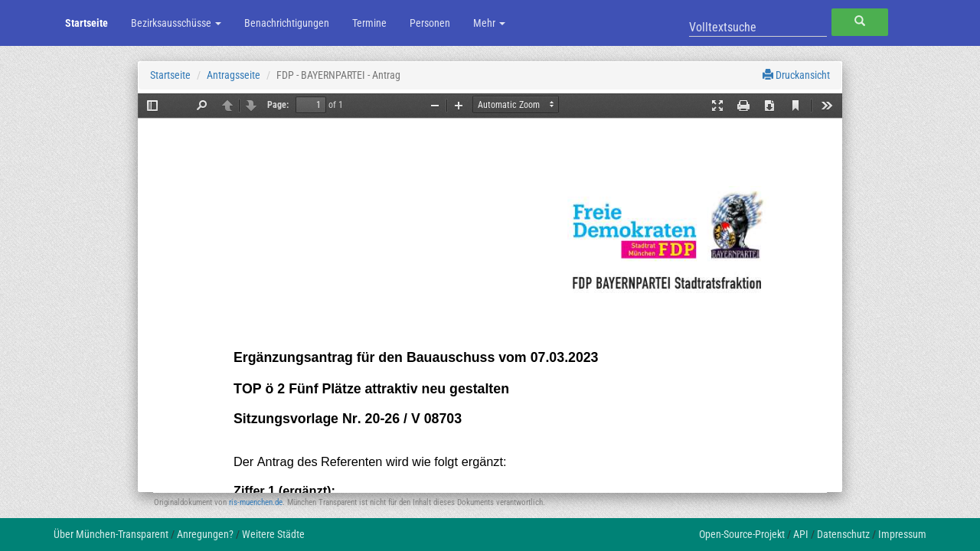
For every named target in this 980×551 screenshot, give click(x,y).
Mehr (489, 23)
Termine (369, 23)
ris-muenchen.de (256, 502)
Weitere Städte (273, 534)
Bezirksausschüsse (176, 23)
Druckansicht (796, 75)
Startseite (87, 23)
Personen (430, 23)
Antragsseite (234, 75)
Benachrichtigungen (287, 23)
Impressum (902, 534)
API (801, 534)
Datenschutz (843, 534)
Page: (278, 105)
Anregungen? (205, 534)
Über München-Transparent (111, 534)
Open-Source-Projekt (742, 534)
